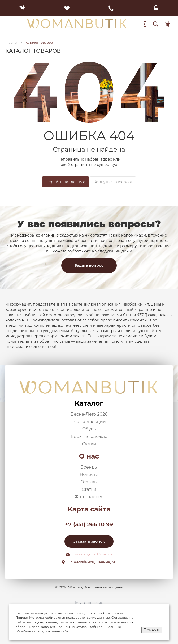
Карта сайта (89, 509)
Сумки (89, 444)
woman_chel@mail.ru (93, 554)
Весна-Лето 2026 (89, 414)
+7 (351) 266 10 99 (89, 524)
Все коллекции (89, 422)
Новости (89, 475)
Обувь (89, 429)
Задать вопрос (89, 265)
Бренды (89, 467)
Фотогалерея (89, 497)
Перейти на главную (66, 182)
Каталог (89, 403)
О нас (89, 456)
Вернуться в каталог (113, 182)
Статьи (89, 489)
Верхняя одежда (89, 436)
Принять (152, 630)
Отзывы (89, 482)
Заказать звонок (89, 541)
